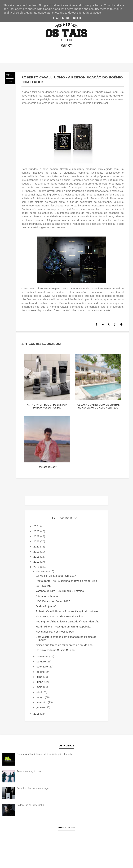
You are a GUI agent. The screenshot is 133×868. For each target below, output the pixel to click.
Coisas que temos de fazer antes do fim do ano (64, 645)
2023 (37, 531)
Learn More (61, 18)
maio (40, 687)
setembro (43, 667)
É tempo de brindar (47, 596)
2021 (37, 541)
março (41, 697)
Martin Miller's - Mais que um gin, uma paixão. (63, 627)
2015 (37, 714)
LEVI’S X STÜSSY (47, 467)
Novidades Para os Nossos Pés (55, 632)
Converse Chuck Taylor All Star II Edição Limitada (45, 754)
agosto (41, 672)
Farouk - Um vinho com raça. (33, 788)
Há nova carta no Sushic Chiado (55, 650)
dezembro (43, 571)
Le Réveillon (43, 586)
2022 (37, 536)
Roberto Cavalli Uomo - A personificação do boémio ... (68, 611)
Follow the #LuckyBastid (30, 805)
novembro (43, 656)
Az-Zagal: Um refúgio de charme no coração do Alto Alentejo (98, 406)
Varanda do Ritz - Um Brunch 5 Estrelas (60, 591)
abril (39, 692)
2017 (37, 562)
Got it (77, 18)
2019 (37, 552)
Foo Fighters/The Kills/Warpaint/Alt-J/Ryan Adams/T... (68, 621)
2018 (37, 557)
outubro (41, 661)
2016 (37, 567)
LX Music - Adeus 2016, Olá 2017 (56, 576)
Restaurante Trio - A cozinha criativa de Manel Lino (66, 581)
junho (40, 682)
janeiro (41, 707)
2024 (37, 526)
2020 (37, 547)
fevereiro (42, 702)
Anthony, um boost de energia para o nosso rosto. (47, 406)
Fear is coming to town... (31, 771)
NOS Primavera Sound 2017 (53, 601)
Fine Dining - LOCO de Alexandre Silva (59, 616)
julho (40, 677)
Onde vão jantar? (46, 606)
